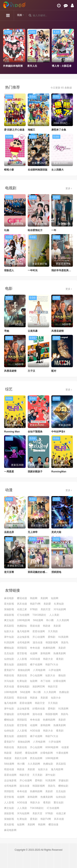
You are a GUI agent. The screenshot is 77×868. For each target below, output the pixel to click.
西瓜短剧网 (36, 758)
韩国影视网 (52, 643)
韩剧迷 (47, 626)
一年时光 (33, 270)
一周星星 (9, 472)
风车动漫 (22, 604)
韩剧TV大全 (52, 665)
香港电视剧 (23, 687)
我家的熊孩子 (35, 472)
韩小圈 (50, 620)
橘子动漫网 (36, 665)
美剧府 (62, 648)
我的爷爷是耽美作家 (62, 270)
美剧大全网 (21, 758)
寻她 (7, 331)
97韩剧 (34, 609)
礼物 (7, 230)
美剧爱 (47, 604)
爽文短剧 (9, 620)
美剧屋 (57, 626)
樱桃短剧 (9, 648)
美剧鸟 (65, 643)
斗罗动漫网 (55, 670)
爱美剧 (34, 819)
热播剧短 (22, 626)
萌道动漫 (35, 626)
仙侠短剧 (9, 659)
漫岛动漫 (38, 643)
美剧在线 (22, 675)
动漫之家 (22, 609)
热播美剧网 (60, 653)
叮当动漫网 (23, 615)
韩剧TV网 (35, 604)
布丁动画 (45, 681)
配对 (54, 371)
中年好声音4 (58, 432)
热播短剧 (64, 692)
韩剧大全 (48, 659)
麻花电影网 (10, 830)
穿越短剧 (9, 714)
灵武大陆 (56, 532)
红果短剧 (59, 604)
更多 (69, 188)
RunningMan (59, 472)
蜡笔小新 (9, 170)
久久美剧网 (63, 620)
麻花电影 (9, 598)
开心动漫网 (39, 637)
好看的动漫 (39, 709)
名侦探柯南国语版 (38, 170)
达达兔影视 (23, 637)
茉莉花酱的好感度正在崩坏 (43, 572)
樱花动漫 (22, 598)
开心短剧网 (36, 675)
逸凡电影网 (23, 631)
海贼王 (31, 130)
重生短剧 (9, 665)
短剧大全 (9, 631)
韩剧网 (34, 598)
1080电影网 (24, 620)
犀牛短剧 (9, 637)
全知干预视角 (35, 432)
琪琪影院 (22, 648)
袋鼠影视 (9, 615)
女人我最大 (57, 170)
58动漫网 (38, 620)
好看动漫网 (60, 681)
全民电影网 (23, 643)
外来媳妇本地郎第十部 (15, 66)
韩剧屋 (8, 753)
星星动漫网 (39, 631)
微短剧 (62, 675)
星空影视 (22, 653)
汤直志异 (9, 532)
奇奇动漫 (35, 648)
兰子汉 (31, 371)
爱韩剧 (52, 637)
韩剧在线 (9, 675)
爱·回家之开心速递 (14, 130)
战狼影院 (22, 665)
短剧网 (55, 598)
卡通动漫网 (62, 753)
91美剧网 (63, 637)
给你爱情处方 (35, 230)
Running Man (12, 432)
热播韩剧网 (49, 648)
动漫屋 (65, 747)
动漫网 (34, 653)
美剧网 (44, 598)
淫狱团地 (56, 572)
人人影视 (22, 659)
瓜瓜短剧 (9, 653)
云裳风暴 (33, 331)
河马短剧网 (60, 609)
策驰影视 (9, 609)
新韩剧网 (45, 653)
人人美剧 (54, 615)
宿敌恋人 (9, 270)
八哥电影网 (39, 670)
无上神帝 (33, 532)
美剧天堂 (46, 609)
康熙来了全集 (59, 130)
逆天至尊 (9, 572)
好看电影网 (47, 753)
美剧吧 (18, 753)
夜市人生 (32, 66)
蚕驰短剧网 (24, 670)
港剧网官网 (39, 687)
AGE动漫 (35, 659)
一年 (54, 230)
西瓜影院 (9, 626)
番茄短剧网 (31, 753)
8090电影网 (52, 747)
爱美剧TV (9, 670)
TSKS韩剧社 (39, 615)
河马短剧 (9, 681)
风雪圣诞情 (57, 331)
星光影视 (9, 604)
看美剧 (60, 659)
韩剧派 (8, 758)
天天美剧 (53, 631)
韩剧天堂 (53, 687)
